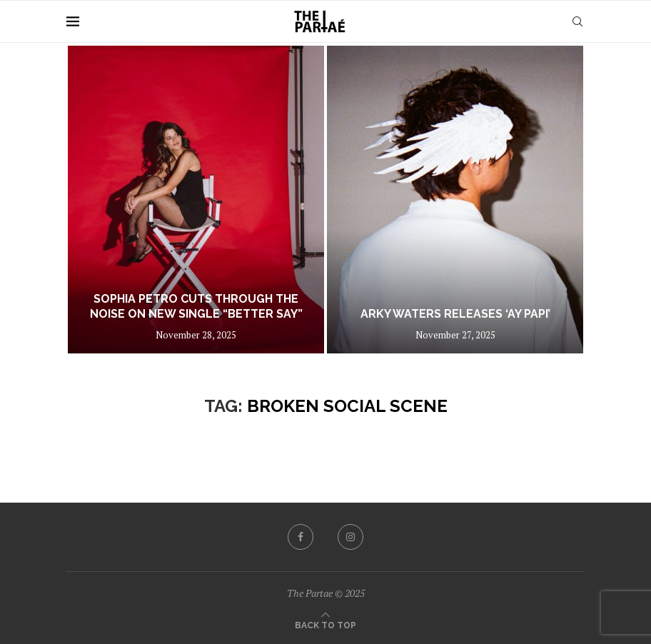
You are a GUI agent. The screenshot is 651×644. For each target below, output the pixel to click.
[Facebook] (301, 537)
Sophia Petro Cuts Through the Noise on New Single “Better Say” (196, 306)
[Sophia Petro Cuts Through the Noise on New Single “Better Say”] (196, 200)
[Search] (577, 21)
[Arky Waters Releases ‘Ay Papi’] (455, 200)
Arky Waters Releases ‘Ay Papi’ (455, 314)
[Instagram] (350, 537)
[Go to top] (325, 624)
